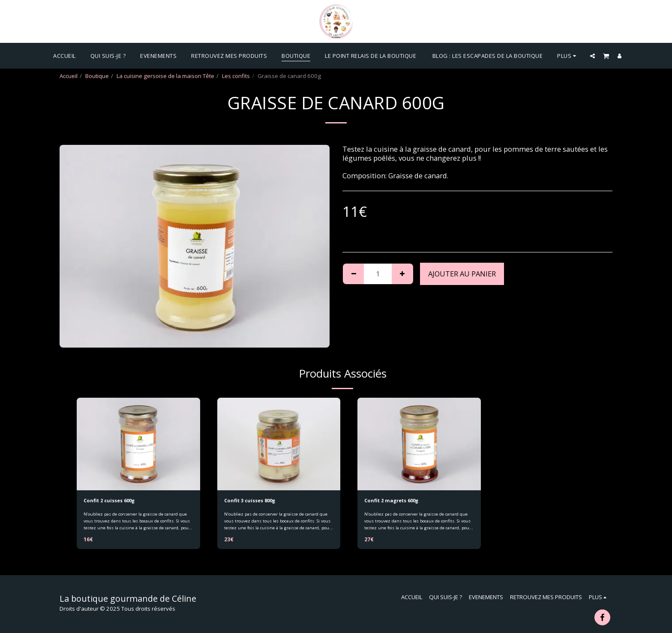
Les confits (236, 76)
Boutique (97, 76)
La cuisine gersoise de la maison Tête (165, 76)
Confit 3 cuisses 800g (255, 501)
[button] (592, 56)
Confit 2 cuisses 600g (114, 501)
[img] (138, 444)
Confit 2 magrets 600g (396, 501)
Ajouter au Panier (462, 274)
